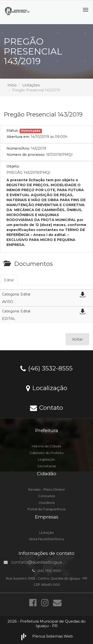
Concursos (46, 496)
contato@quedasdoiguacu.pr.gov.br (45, 562)
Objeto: (13, 166)
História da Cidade (46, 446)
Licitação (46, 532)
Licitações (31, 85)
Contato (46, 407)
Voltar (77, 339)
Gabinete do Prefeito (47, 453)
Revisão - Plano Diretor (47, 489)
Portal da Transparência (46, 509)
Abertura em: (18, 137)
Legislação (46, 459)
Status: (13, 130)
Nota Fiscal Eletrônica (46, 539)
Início (12, 85)
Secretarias (47, 466)
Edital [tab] (9, 280)
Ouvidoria (47, 503)
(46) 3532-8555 (46, 368)
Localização (47, 388)
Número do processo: (26, 155)
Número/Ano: (18, 148)
